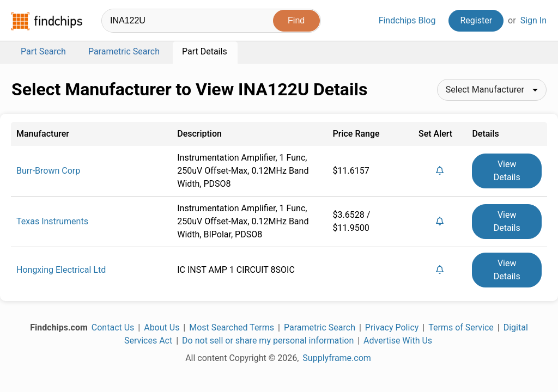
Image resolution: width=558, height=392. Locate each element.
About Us (162, 327)
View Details (507, 171)
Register (476, 20)
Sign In (533, 20)
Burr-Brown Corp (48, 171)
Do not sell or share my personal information (268, 341)
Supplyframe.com (337, 358)
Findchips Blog (407, 20)
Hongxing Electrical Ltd (61, 270)
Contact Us (113, 327)
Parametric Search (320, 327)
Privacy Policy (392, 327)
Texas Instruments (52, 221)
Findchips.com (47, 21)
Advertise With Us (398, 341)
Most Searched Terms (232, 327)
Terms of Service (461, 327)
